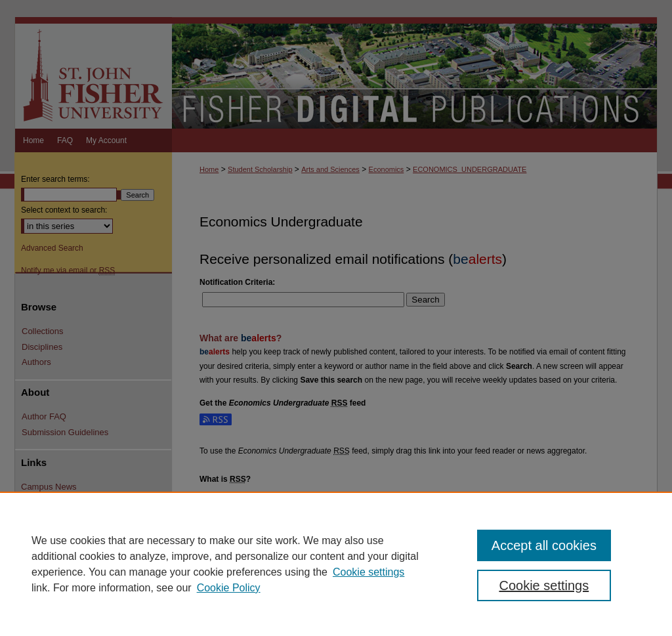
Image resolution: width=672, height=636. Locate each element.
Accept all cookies (544, 545)
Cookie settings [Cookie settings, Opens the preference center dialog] (544, 585)
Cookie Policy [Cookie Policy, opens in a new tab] (229, 588)
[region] (336, 564)
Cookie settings (368, 572)
